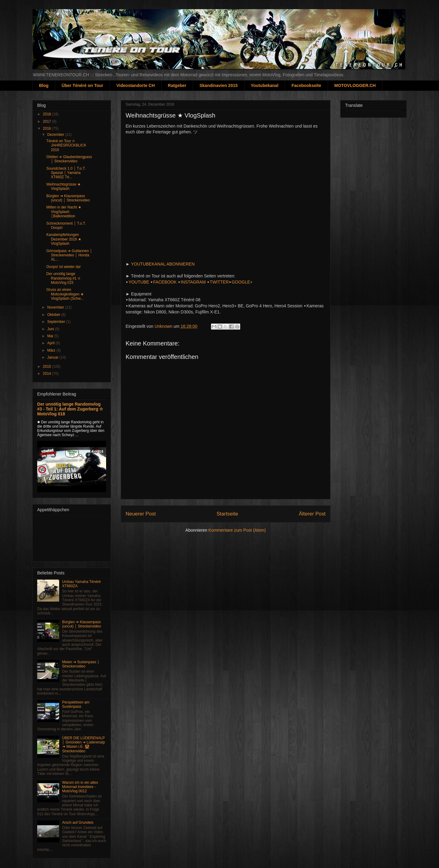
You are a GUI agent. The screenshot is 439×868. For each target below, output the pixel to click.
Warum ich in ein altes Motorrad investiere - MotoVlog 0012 (80, 787)
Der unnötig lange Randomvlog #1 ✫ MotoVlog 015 (63, 278)
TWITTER (219, 282)
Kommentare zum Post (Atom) (237, 530)
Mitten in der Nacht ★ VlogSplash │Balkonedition (64, 212)
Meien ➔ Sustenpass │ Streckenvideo (81, 664)
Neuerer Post (141, 514)
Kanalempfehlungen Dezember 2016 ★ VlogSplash (64, 239)
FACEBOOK (165, 282)
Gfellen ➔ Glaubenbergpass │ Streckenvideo (69, 159)
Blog (44, 85)
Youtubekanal (265, 85)
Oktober (54, 315)
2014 (48, 374)
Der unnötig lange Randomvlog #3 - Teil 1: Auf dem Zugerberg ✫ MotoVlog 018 (70, 409)
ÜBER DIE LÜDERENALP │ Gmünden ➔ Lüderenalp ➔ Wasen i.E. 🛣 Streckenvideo (84, 745)
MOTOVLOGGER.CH (355, 85)
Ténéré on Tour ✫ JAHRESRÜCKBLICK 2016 (66, 145)
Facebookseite (306, 85)
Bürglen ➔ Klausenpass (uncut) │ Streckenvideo (68, 198)
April (51, 343)
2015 (48, 367)
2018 (48, 114)
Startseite (227, 514)
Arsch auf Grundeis (78, 823)
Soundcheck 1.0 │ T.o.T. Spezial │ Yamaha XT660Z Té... (66, 173)
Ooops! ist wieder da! (64, 267)
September (57, 322)
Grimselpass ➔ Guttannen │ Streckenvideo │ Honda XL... (69, 255)
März (52, 350)
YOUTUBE (139, 282)
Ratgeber (177, 85)
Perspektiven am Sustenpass (76, 704)
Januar (53, 357)
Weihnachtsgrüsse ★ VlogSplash (64, 186)
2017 (48, 121)
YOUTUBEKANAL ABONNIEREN (163, 264)
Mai (51, 336)
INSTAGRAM (193, 282)
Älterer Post (312, 514)
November (56, 307)
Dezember (56, 135)
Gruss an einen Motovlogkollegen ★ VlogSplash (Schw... (65, 294)
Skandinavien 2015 (218, 85)
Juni (51, 329)
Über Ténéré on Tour (82, 85)
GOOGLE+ (242, 282)
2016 (48, 128)
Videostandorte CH (136, 85)
